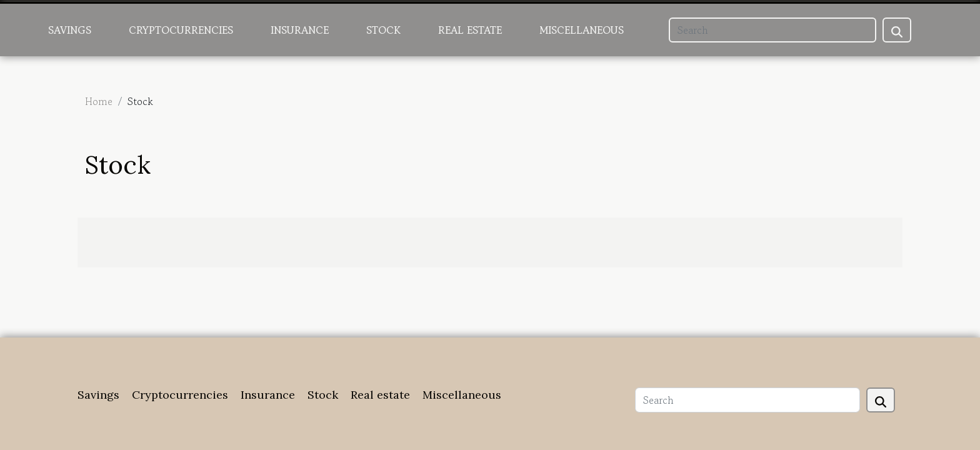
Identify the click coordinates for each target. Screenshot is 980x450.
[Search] (772, 30)
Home (99, 101)
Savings (70, 30)
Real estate (470, 30)
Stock (383, 30)
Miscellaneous (582, 30)
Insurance (300, 30)
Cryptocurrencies (181, 30)
